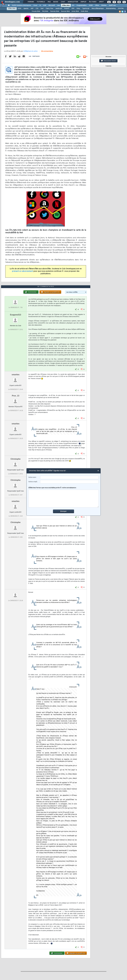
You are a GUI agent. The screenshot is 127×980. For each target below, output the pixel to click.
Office (97, 5)
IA (40, 5)
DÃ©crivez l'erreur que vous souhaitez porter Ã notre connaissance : (63, 497)
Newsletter (73, 2)
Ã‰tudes (93, 2)
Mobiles (104, 5)
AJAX (19, 8)
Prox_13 (16, 396)
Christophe (16, 459)
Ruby (78, 8)
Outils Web (84, 11)
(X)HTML (121, 8)
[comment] (63, 499)
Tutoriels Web (55, 11)
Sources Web (65, 11)
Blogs (56, 2)
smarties (16, 375)
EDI (73, 5)
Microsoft (52, 5)
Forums (31, 2)
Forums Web (36, 11)
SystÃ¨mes (112, 5)
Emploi (83, 2)
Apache (26, 8)
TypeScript (86, 8)
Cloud (35, 5)
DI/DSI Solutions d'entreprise (21, 5)
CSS (37, 8)
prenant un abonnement (22, 271)
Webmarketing (111, 8)
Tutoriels (41, 2)
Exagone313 (15, 315)
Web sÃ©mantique (98, 8)
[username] (69, 477)
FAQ (49, 2)
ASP (32, 8)
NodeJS (67, 8)
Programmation (82, 5)
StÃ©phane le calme (30, 51)
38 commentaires (47, 51)
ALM (45, 5)
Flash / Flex (49, 8)
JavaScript (59, 8)
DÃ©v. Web (66, 5)
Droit (101, 2)
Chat (63, 2)
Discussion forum (108, 61)
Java (58, 5)
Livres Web (75, 11)
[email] (69, 482)
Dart (42, 8)
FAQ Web (45, 11)
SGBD (91, 5)
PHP (73, 8)
